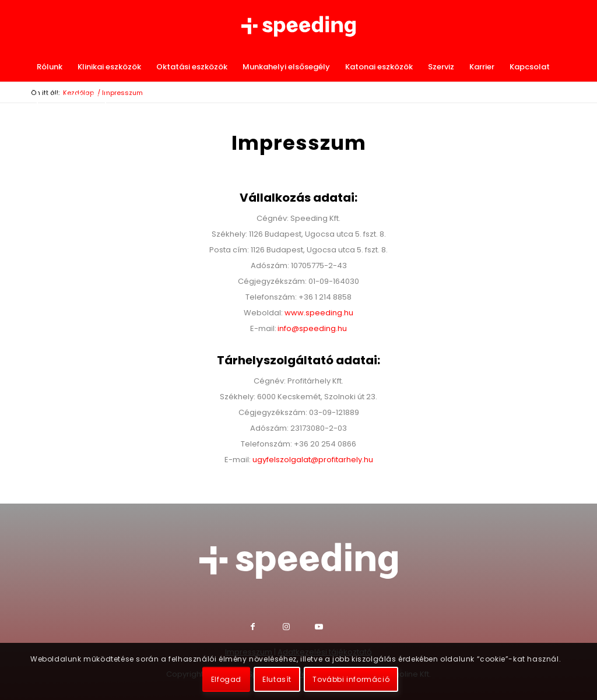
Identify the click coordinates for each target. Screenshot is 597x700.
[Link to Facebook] (267, 628)
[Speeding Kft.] (298, 26)
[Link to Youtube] (331, 628)
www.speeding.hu (319, 313)
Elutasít (277, 679)
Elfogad (226, 679)
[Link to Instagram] (299, 628)
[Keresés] (560, 96)
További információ (351, 679)
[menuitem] (50, 67)
